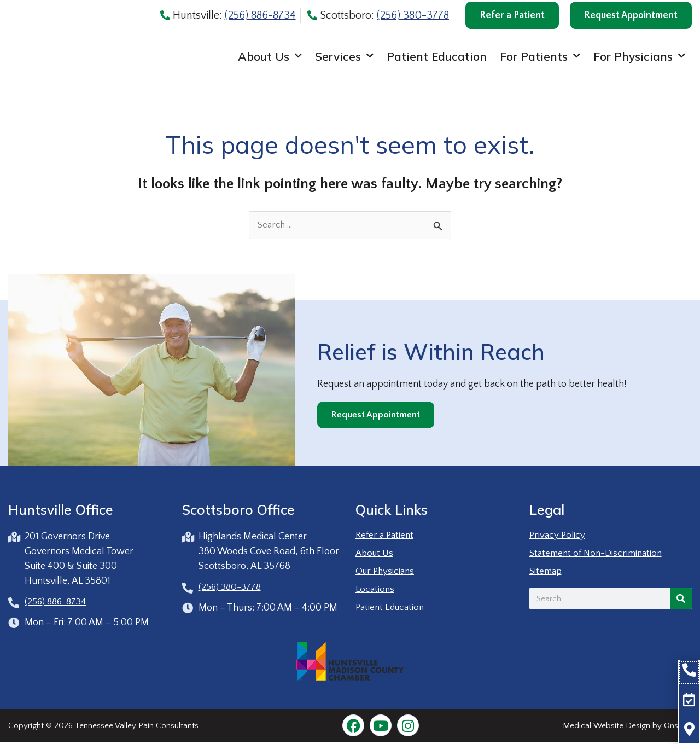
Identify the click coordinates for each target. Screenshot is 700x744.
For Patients (540, 59)
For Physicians (639, 59)
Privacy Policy (558, 536)
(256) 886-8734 (260, 15)
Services (344, 59)
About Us (270, 59)
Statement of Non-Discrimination (599, 554)
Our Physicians (386, 572)
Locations (376, 590)
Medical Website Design (606, 727)
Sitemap (547, 572)
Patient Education (437, 59)
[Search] (681, 600)
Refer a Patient (386, 536)
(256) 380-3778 (413, 15)
